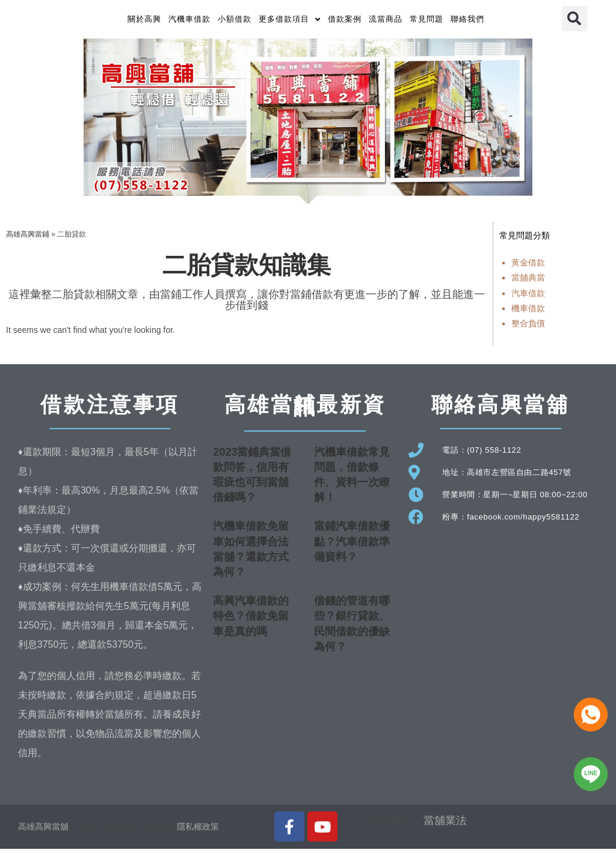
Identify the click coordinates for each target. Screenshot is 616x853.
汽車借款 (528, 297)
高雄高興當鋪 (28, 238)
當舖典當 (528, 282)
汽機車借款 (189, 21)
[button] (574, 21)
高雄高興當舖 (45, 831)
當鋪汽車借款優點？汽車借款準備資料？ (352, 546)
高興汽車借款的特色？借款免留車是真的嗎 (251, 621)
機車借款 (528, 312)
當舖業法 (445, 825)
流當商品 (386, 21)
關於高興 (144, 21)
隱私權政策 (198, 831)
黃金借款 (528, 267)
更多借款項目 (290, 21)
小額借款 (235, 21)
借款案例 (345, 21)
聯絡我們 (467, 21)
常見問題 (427, 21)
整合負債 (528, 327)
